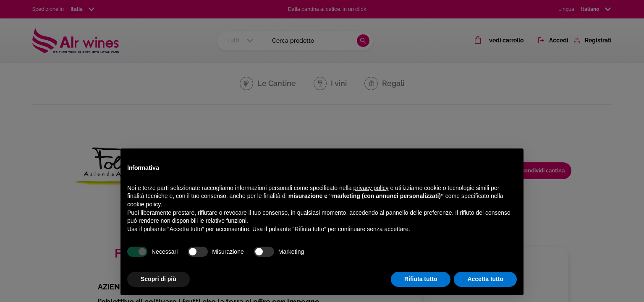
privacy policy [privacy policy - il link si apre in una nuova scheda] (371, 188)
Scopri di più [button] (158, 279)
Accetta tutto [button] (485, 279)
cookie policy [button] (144, 204)
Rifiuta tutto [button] (421, 279)
